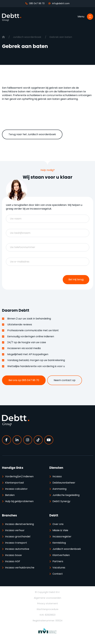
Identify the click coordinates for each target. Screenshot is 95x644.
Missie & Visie (60, 530)
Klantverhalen (61, 555)
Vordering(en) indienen (19, 476)
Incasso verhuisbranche (20, 568)
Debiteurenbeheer (64, 483)
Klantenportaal (14, 483)
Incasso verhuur (15, 530)
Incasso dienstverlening (19, 524)
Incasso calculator (16, 489)
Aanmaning (59, 489)
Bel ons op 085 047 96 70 (24, 380)
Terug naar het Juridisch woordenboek (32, 134)
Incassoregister (62, 537)
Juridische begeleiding (66, 495)
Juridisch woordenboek (27, 37)
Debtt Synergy (61, 501)
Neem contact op (65, 380)
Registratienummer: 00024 (48, 621)
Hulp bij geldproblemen (19, 501)
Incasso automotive (17, 549)
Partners (58, 561)
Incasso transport (16, 543)
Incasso (57, 476)
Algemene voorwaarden (47, 598)
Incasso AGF (13, 561)
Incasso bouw (13, 555)
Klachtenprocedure (48, 609)
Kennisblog (59, 543)
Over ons (58, 524)
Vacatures (59, 568)
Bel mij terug (76, 279)
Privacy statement (48, 603)
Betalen (10, 495)
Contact (58, 574)
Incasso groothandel (18, 537)
